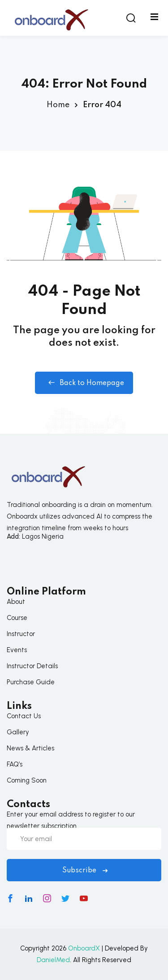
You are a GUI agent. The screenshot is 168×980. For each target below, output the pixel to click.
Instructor (21, 634)
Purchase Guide (31, 682)
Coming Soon (27, 780)
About (16, 602)
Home (58, 105)
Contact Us (24, 716)
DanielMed (53, 960)
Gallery (18, 732)
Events (17, 650)
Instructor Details (32, 666)
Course (17, 618)
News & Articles (30, 748)
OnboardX (84, 948)
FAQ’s (15, 764)
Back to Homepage (84, 383)
